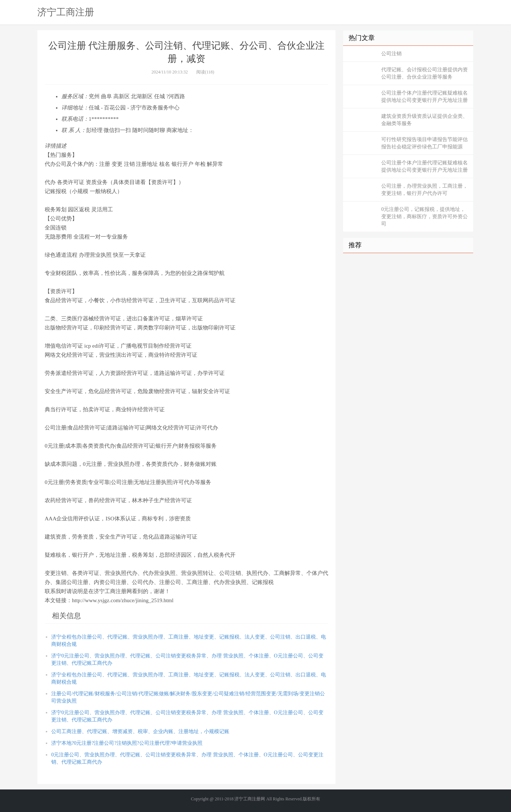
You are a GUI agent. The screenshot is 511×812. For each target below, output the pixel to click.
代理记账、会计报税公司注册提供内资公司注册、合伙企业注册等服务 (425, 73)
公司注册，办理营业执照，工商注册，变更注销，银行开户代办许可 (425, 190)
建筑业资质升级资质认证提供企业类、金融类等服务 (425, 120)
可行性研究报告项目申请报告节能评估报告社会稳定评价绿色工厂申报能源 (425, 143)
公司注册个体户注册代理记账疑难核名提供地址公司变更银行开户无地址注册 (425, 97)
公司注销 (391, 54)
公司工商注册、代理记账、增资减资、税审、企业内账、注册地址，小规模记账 (140, 731)
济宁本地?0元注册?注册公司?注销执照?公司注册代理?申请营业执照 (127, 743)
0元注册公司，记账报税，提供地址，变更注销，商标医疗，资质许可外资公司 (425, 217)
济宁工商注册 (66, 12)
